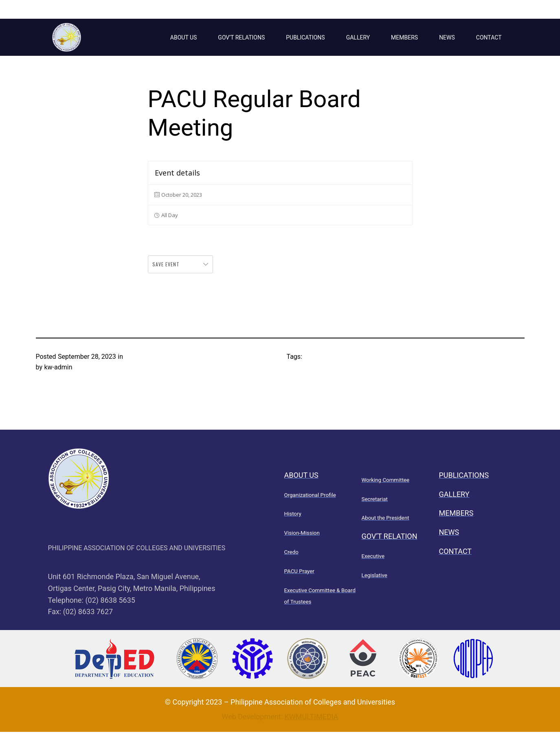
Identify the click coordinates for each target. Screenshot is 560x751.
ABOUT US (184, 37)
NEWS (447, 37)
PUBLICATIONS (305, 37)
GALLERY (358, 37)
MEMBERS (404, 37)
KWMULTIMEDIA (311, 717)
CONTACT (489, 37)
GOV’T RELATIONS (241, 37)
